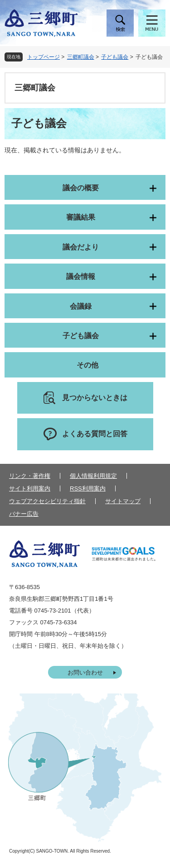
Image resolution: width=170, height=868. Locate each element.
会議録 (81, 306)
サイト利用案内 (30, 488)
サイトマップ (123, 501)
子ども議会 (115, 57)
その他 (87, 365)
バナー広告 (24, 514)
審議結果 (81, 217)
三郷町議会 (81, 57)
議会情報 (81, 276)
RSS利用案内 (88, 488)
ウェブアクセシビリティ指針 (47, 501)
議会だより (81, 247)
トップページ (44, 57)
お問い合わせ (85, 672)
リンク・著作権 (30, 476)
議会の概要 (81, 188)
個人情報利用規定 (93, 476)
